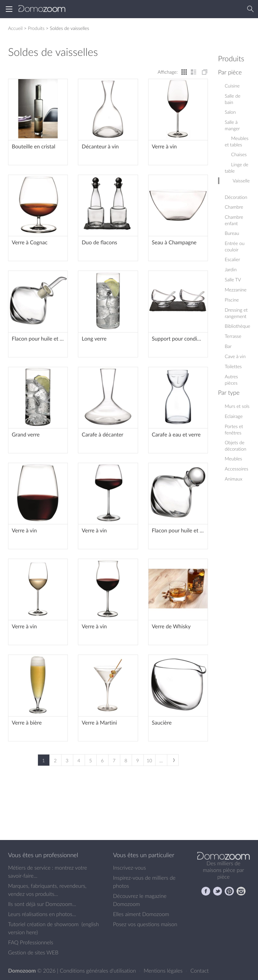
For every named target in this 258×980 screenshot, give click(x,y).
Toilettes (233, 366)
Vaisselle (238, 181)
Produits (36, 28)
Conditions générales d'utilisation (99, 971)
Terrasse (233, 336)
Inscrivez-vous (130, 868)
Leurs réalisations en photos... (42, 914)
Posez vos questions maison (145, 924)
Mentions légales (164, 971)
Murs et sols (237, 406)
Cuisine (232, 86)
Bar (228, 346)
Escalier (232, 259)
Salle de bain (232, 99)
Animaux (233, 479)
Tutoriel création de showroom (43, 924)
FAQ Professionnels (31, 942)
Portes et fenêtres (234, 429)
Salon (230, 112)
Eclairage (234, 416)
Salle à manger (232, 125)
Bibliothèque (238, 326)
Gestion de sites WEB (33, 952)
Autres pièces (231, 380)
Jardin (231, 269)
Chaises (236, 154)
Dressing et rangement (236, 313)
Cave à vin (235, 356)
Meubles (233, 459)
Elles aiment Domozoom (141, 914)
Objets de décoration (235, 446)
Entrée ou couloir (235, 246)
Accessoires (236, 469)
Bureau (232, 233)
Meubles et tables (237, 141)
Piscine (232, 300)
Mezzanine (236, 290)
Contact (200, 971)
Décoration (236, 194)
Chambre (234, 207)
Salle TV (233, 279)
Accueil (15, 28)
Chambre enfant (234, 220)
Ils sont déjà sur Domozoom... (42, 904)
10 (149, 760)
